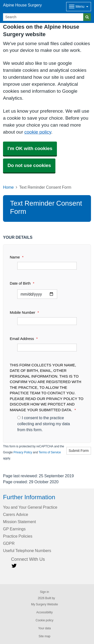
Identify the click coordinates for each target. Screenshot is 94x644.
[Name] (47, 266)
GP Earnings (14, 529)
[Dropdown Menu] (79, 7)
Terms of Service (50, 452)
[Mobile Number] (47, 321)
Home (8, 187)
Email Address (24, 339)
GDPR (9, 543)
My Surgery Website (44, 604)
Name (17, 257)
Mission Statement (19, 522)
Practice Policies (18, 536)
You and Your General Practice (30, 507)
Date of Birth (22, 283)
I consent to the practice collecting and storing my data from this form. (44, 424)
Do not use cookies (29, 165)
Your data (44, 628)
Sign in (44, 592)
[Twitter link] (14, 566)
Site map (44, 636)
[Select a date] (37, 294)
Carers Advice (16, 514)
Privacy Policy (23, 452)
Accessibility (44, 612)
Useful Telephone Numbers (27, 551)
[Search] (43, 17)
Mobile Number (24, 312)
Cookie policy (44, 620)
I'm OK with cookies (30, 148)
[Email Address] (47, 348)
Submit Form (79, 451)
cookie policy (38, 132)
